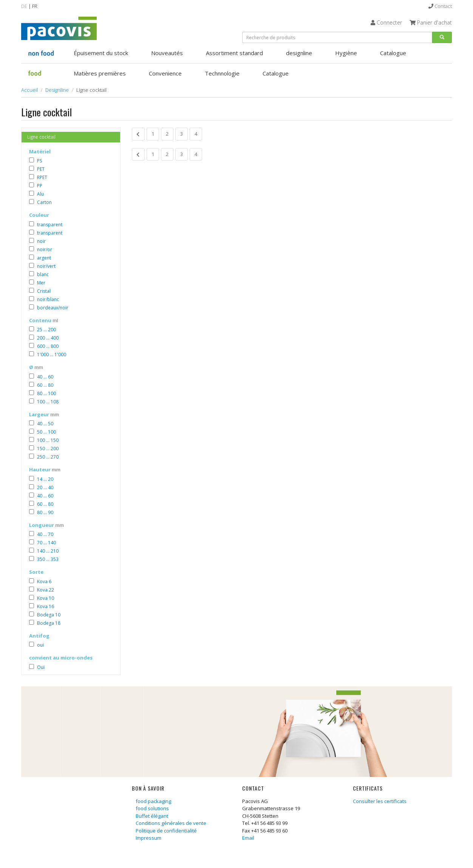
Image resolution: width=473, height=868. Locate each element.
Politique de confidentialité (166, 831)
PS (39, 161)
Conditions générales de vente (171, 823)
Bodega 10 (49, 615)
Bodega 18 (49, 623)
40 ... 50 (45, 424)
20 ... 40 (45, 487)
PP (40, 186)
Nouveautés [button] (167, 53)
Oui (41, 667)
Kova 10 (46, 598)
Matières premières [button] (100, 73)
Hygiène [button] (346, 53)
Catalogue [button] (393, 53)
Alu (40, 194)
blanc (43, 274)
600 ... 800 (48, 346)
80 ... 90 (45, 512)
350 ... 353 (48, 559)
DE (24, 6)
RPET (42, 177)
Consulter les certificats (380, 801)
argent (44, 258)
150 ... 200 (48, 449)
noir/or (45, 249)
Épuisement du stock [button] (101, 53)
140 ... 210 (48, 551)
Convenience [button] (165, 73)
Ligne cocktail (41, 137)
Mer (41, 283)
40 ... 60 (45, 377)
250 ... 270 (48, 457)
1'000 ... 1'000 (52, 354)
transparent (50, 225)
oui (40, 645)
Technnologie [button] (222, 73)
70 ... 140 (46, 543)
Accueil (29, 90)
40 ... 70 (45, 534)
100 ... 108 (48, 402)
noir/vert (46, 266)
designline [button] (299, 53)
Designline (57, 90)
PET (41, 169)
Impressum (148, 838)
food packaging (153, 801)
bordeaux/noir (53, 308)
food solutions (152, 808)
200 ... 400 (48, 338)
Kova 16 (46, 606)
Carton (44, 202)
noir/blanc (48, 299)
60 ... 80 (45, 385)
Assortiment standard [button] (234, 53)
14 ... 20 (45, 479)
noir (41, 241)
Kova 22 (46, 590)
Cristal (44, 291)
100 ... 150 (48, 440)
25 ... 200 (46, 330)
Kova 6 (44, 581)
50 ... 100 (46, 432)
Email (248, 838)
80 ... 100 (46, 393)
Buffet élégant (152, 816)
